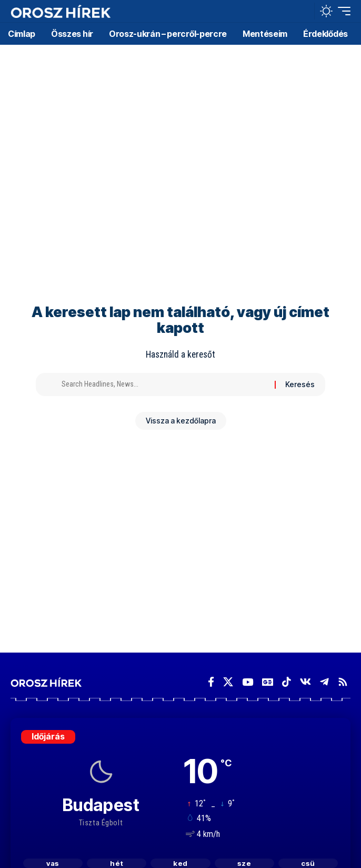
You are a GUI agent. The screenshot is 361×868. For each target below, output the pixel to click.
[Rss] (343, 682)
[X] (228, 682)
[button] (304, 11)
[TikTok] (287, 682)
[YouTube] (248, 682)
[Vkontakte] (305, 682)
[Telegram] (324, 682)
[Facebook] (211, 682)
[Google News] (268, 682)
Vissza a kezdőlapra (181, 421)
